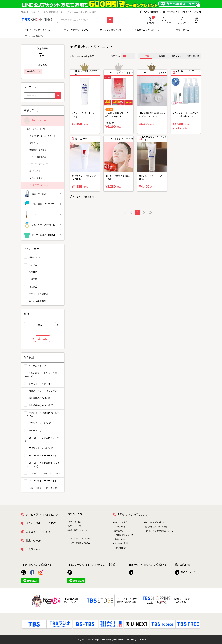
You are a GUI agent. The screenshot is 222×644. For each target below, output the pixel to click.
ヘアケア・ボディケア (39, 164)
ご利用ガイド (171, 12)
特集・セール (183, 30)
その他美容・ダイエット (40, 185)
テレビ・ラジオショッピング (39, 30)
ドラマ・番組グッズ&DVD (43, 235)
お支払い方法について (124, 535)
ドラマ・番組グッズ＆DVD (75, 30)
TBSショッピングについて (133, 514)
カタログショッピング (111, 30)
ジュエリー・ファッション (43, 225)
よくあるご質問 (191, 12)
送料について (120, 531)
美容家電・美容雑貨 (38, 150)
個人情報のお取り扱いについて (158, 522)
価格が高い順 (193, 56)
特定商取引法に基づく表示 (156, 527)
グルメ (43, 215)
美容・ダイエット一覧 (36, 129)
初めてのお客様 (121, 522)
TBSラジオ (183, 572)
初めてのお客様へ (150, 12)
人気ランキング (34, 549)
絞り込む (43, 339)
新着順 (162, 56)
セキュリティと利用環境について (159, 531)
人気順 (146, 56)
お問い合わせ (120, 548)
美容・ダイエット (43, 121)
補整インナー (35, 143)
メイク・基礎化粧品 (38, 157)
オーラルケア (35, 171)
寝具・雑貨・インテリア (43, 204)
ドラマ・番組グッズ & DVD (41, 523)
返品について (120, 539)
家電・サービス (43, 194)
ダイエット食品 (36, 178)
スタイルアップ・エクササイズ (42, 136)
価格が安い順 (177, 56)
